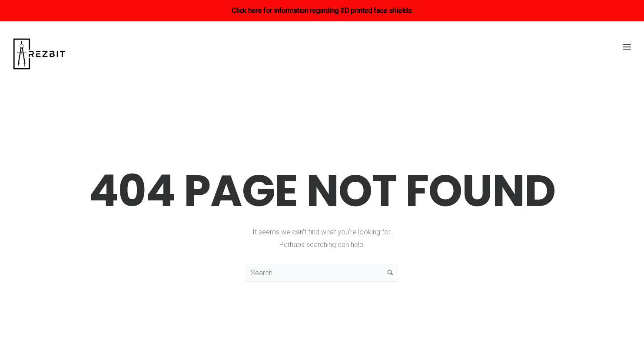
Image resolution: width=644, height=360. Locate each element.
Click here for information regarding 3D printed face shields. (322, 11)
